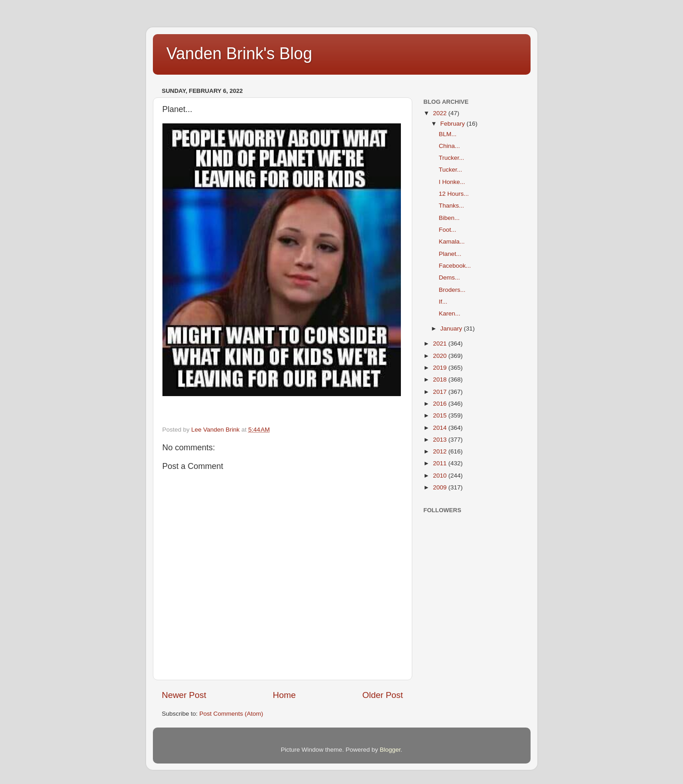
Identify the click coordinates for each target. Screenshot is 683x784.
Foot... (447, 230)
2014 (440, 428)
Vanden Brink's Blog (239, 53)
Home (284, 695)
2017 (440, 392)
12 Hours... (454, 194)
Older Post (382, 695)
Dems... (449, 277)
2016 (440, 404)
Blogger (390, 750)
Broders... (452, 290)
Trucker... (451, 158)
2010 (440, 476)
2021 (440, 344)
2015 (440, 415)
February (454, 124)
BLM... (448, 134)
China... (449, 146)
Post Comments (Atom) (231, 714)
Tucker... (450, 170)
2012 (440, 451)
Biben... (449, 218)
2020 (440, 356)
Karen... (449, 313)
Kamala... (452, 242)
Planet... (450, 254)
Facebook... (455, 266)
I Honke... (452, 182)
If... (443, 302)
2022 (440, 113)
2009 (440, 487)
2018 (440, 379)
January (452, 328)
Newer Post (184, 695)
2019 (440, 368)
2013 (440, 440)
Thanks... (451, 206)
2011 (440, 463)
